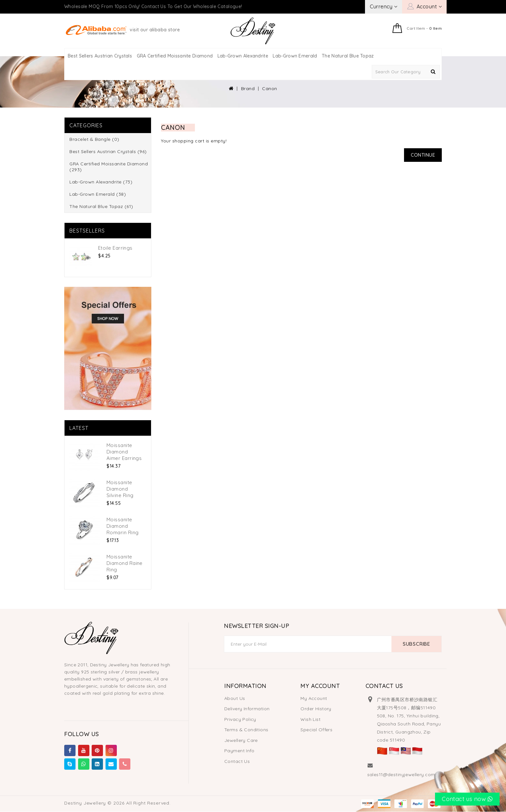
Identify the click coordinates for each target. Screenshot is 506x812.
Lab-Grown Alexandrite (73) (101, 182)
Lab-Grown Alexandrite (243, 56)
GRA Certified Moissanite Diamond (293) (109, 167)
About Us (235, 698)
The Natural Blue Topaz (348, 56)
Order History (316, 709)
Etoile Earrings (115, 248)
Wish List (310, 719)
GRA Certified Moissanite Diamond (175, 56)
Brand (248, 88)
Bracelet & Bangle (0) (94, 139)
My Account (314, 698)
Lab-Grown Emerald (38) (98, 194)
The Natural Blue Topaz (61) (101, 206)
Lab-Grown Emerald (295, 56)
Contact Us (237, 761)
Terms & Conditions (246, 730)
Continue (423, 155)
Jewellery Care (241, 740)
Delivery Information (247, 709)
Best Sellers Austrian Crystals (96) (108, 151)
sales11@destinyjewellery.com (401, 775)
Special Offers (316, 730)
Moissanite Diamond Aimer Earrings (124, 452)
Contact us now (467, 799)
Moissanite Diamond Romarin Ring (122, 526)
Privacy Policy (240, 719)
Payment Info (239, 751)
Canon (270, 88)
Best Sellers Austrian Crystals (100, 56)
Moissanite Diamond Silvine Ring (120, 489)
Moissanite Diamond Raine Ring (125, 563)
